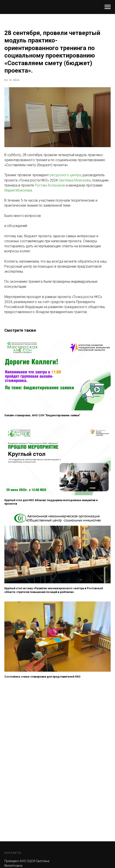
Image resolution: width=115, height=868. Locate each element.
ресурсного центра (65, 175)
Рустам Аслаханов (50, 185)
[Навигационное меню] (108, 7)
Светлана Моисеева (75, 180)
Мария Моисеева (18, 190)
